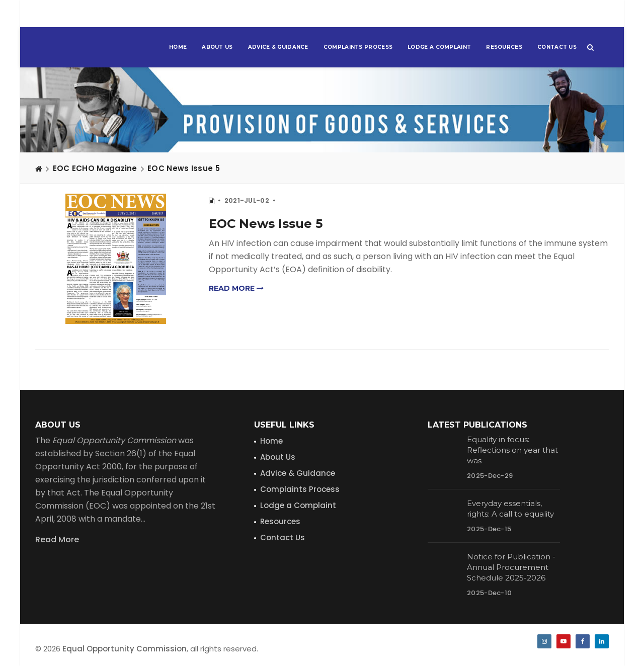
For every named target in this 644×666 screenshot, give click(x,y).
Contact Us (557, 47)
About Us (217, 47)
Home (178, 47)
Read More (57, 539)
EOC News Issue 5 (184, 168)
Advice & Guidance (278, 47)
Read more (236, 288)
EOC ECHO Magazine (95, 168)
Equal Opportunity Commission (125, 649)
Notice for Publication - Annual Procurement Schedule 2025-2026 (511, 567)
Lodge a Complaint (439, 47)
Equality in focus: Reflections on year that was (512, 450)
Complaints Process (358, 47)
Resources (504, 47)
